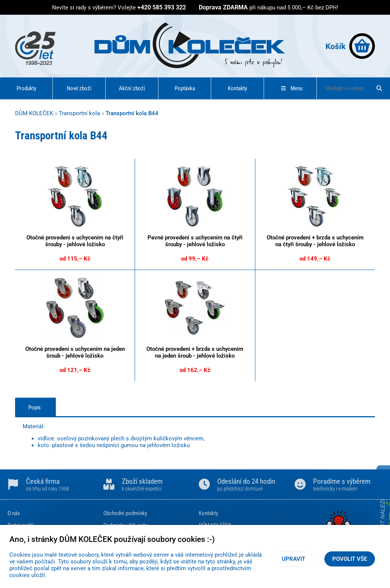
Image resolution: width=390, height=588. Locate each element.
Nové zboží (79, 88)
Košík (350, 46)
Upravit (293, 559)
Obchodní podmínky (125, 513)
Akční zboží (132, 88)
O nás (14, 513)
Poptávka (185, 88)
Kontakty (237, 88)
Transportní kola (79, 113)
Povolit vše (350, 559)
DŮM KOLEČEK (34, 113)
